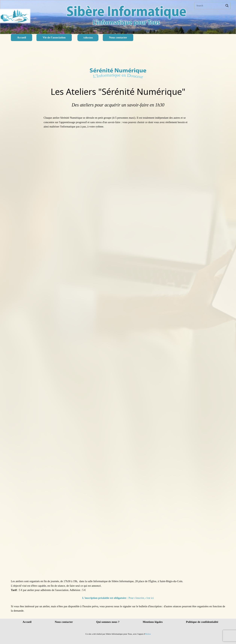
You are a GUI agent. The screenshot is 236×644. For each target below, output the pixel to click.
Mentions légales (153, 622)
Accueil (22, 37)
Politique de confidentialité (202, 622)
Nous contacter (118, 37)
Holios (148, 634)
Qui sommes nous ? (108, 622)
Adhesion (88, 38)
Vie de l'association (54, 37)
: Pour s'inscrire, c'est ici (118, 598)
